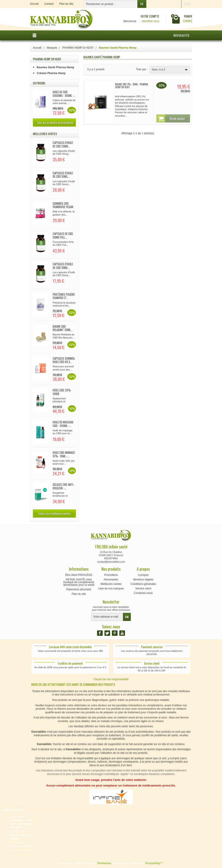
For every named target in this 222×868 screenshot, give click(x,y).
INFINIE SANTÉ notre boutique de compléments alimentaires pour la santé (79, 582)
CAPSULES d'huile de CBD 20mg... (63, 144)
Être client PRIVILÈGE (79, 575)
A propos (143, 575)
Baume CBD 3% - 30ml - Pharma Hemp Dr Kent (131, 86)
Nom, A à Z (170, 70)
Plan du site (79, 594)
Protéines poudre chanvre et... (64, 296)
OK (142, 4)
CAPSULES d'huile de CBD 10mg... (63, 266)
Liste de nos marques (111, 589)
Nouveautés (181, 35)
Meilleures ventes (111, 584)
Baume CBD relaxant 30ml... (63, 328)
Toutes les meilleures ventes (54, 513)
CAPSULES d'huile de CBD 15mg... (63, 175)
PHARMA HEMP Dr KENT (47, 59)
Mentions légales (143, 579)
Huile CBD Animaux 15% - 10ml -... (64, 454)
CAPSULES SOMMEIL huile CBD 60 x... (64, 360)
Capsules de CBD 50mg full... (63, 235)
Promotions (111, 575)
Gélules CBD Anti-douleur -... (63, 486)
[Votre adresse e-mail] (107, 617)
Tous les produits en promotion (55, 122)
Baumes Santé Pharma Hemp (55, 67)
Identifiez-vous (151, 21)
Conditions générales (143, 584)
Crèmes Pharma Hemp (51, 73)
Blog (187, 3)
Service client (143, 589)
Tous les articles (21, 850)
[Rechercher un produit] (111, 4)
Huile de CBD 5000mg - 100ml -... (64, 94)
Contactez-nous (143, 593)
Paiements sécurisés (79, 589)
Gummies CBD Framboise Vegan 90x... (63, 207)
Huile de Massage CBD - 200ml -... (63, 424)
